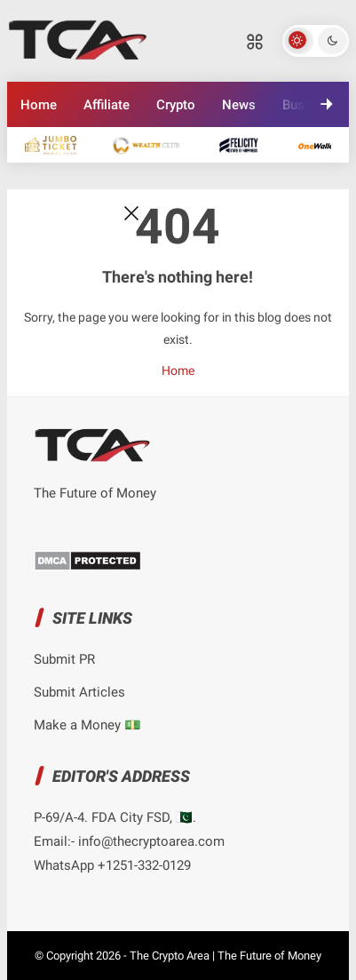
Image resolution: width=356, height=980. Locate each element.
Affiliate (107, 105)
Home (39, 105)
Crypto (176, 105)
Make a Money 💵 (87, 725)
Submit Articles (79, 692)
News (239, 105)
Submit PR (64, 659)
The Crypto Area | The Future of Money (225, 956)
